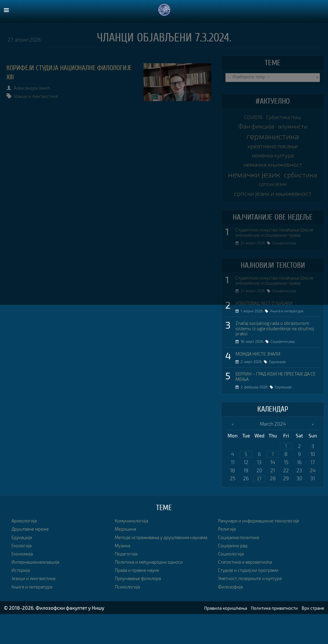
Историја (22, 595)
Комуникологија (133, 546)
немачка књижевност (273, 169)
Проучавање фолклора (140, 610)
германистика (273, 138)
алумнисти (295, 128)
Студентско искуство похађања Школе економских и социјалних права (272, 244)
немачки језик (273, 179)
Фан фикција (254, 128)
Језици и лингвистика (39, 96)
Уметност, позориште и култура (253, 604)
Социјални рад (286, 258)
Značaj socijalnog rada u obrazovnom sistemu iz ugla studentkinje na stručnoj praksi (276, 351)
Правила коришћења (216, 638)
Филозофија (232, 612)
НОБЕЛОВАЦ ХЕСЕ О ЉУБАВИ (268, 325)
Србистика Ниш (285, 118)
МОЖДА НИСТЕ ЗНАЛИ (261, 377)
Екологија (23, 571)
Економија (23, 579)
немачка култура (273, 159)
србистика (255, 189)
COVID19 (251, 118)
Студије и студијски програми (251, 595)
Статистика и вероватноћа (248, 587)
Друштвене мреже (32, 554)
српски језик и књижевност (273, 201)
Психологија (129, 618)
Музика (123, 577)
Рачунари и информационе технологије (263, 546)
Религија (228, 554)
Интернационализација (38, 587)
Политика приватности (269, 638)
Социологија (232, 579)
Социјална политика (241, 562)
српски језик (294, 190)
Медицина (126, 554)
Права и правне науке (139, 602)
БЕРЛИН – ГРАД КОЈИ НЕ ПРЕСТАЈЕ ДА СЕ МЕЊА (278, 400)
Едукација (279, 385)
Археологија (25, 546)
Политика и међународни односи (152, 594)
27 (259, 504)
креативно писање (273, 148)
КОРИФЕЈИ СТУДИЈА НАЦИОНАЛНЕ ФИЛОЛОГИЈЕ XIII (57, 72)
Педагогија (127, 586)
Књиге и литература (289, 333)
